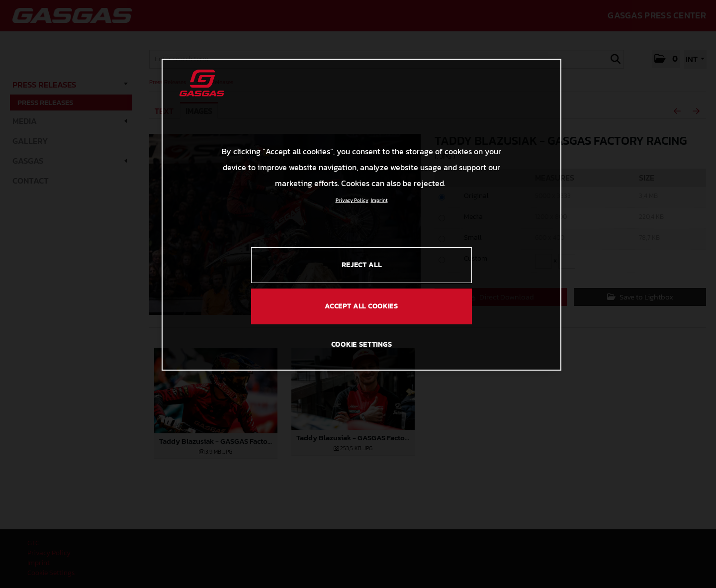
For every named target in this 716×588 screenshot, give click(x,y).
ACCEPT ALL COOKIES (361, 306)
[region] (361, 214)
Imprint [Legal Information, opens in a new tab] (379, 200)
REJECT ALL (362, 265)
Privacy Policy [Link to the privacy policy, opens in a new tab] (352, 200)
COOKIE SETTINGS (362, 344)
